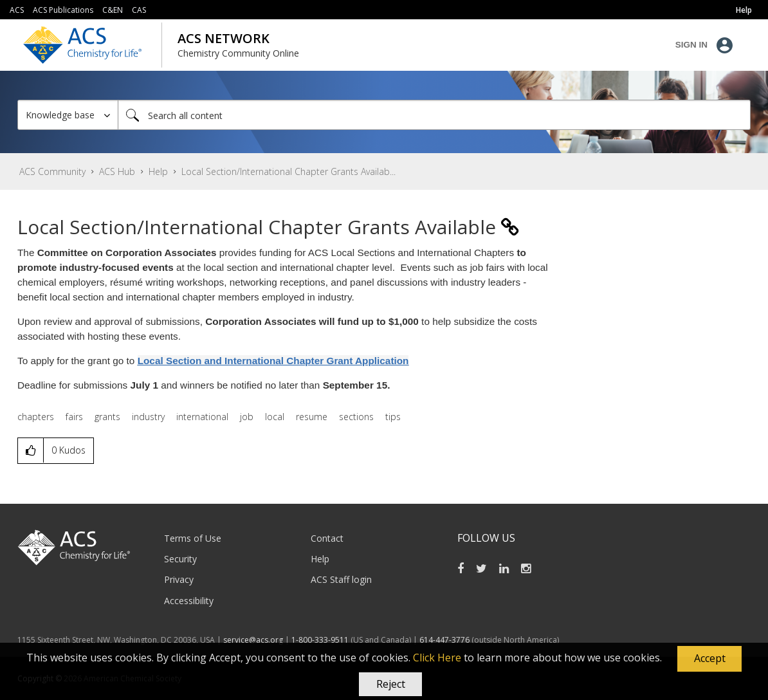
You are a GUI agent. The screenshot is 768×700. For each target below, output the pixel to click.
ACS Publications (63, 10)
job (247, 417)
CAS (139, 10)
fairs (74, 417)
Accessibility (189, 601)
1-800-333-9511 (320, 640)
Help (158, 171)
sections (356, 417)
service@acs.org (253, 640)
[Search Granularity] (68, 115)
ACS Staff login (341, 579)
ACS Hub (117, 171)
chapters (36, 417)
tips (393, 417)
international (202, 417)
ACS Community (52, 171)
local (275, 417)
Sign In (691, 45)
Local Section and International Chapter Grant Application (273, 361)
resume (312, 417)
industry (148, 417)
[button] (709, 659)
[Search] (434, 115)
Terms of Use (193, 538)
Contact (327, 538)
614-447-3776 (445, 640)
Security (180, 559)
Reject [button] (391, 684)
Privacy (179, 579)
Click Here (437, 658)
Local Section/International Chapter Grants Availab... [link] (288, 171)
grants (107, 417)
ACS (17, 10)
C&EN (113, 10)
